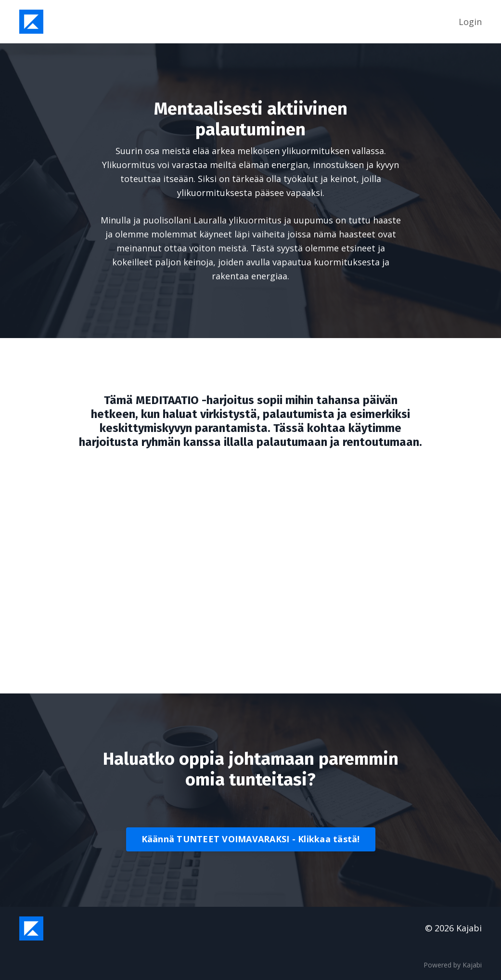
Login (470, 22)
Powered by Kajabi (453, 965)
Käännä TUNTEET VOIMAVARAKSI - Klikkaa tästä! (251, 839)
